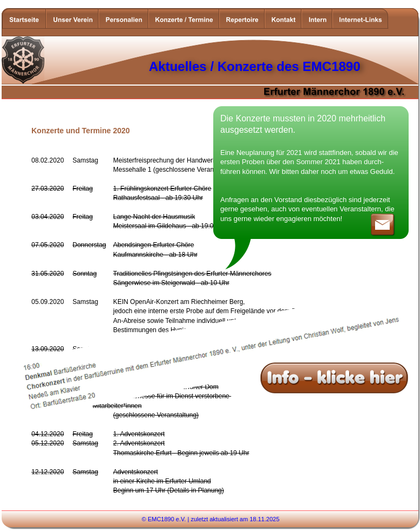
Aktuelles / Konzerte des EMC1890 (255, 66)
